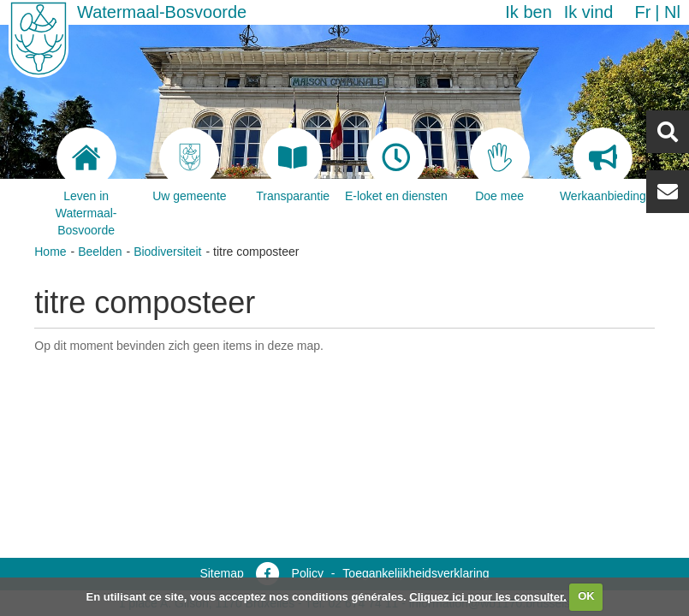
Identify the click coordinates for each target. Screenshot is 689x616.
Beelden (100, 252)
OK (586, 596)
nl (672, 12)
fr (642, 12)
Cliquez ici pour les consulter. (488, 596)
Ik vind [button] (589, 12)
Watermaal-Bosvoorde (162, 12)
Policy (308, 573)
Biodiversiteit (167, 252)
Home (50, 252)
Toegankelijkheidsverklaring (416, 573)
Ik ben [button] (528, 12)
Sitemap (221, 573)
